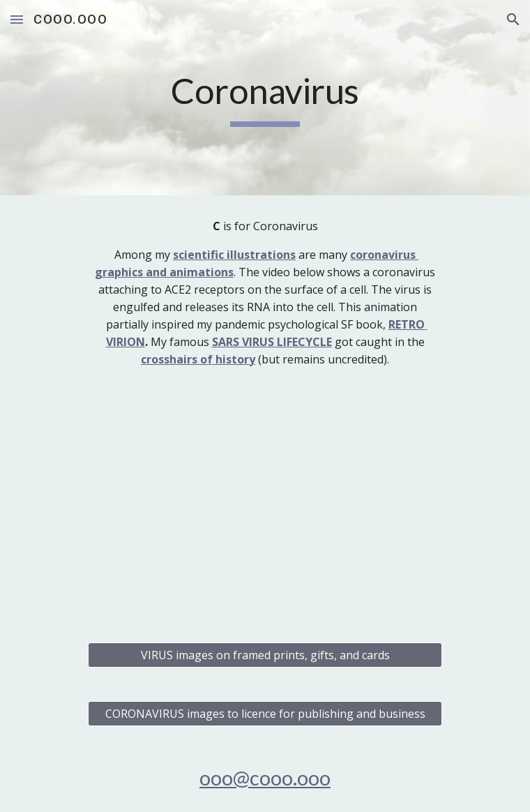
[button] (17, 19)
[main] (265, 98)
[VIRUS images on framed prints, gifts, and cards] (265, 655)
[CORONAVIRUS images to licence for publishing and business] (265, 714)
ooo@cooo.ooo (265, 777)
